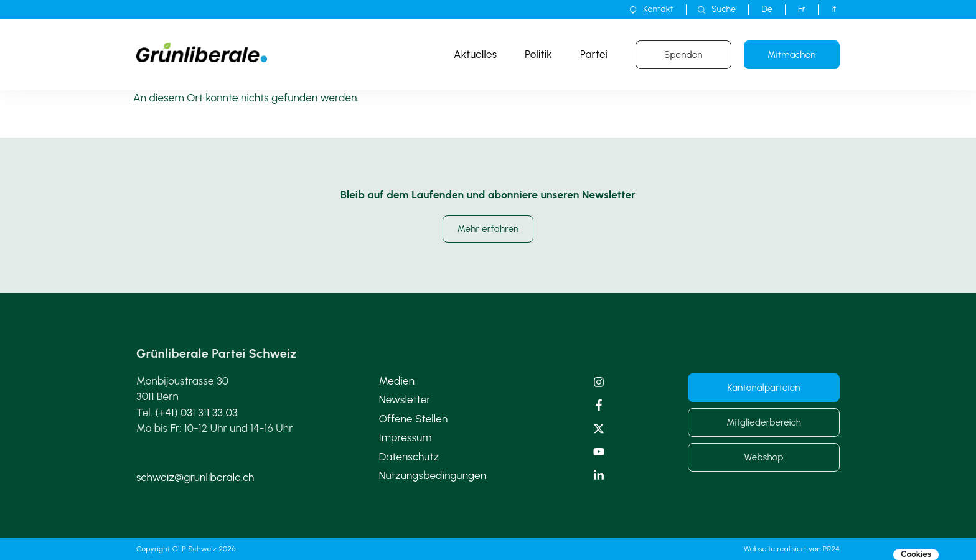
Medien (397, 381)
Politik (538, 54)
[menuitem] (767, 9)
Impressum (406, 437)
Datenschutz (409, 457)
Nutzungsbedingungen (433, 475)
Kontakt (658, 9)
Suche (724, 9)
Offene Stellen (414, 419)
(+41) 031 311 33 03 (197, 413)
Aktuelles (475, 54)
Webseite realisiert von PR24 (792, 549)
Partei (594, 54)
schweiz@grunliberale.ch (195, 477)
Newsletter (405, 399)
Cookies (916, 554)
